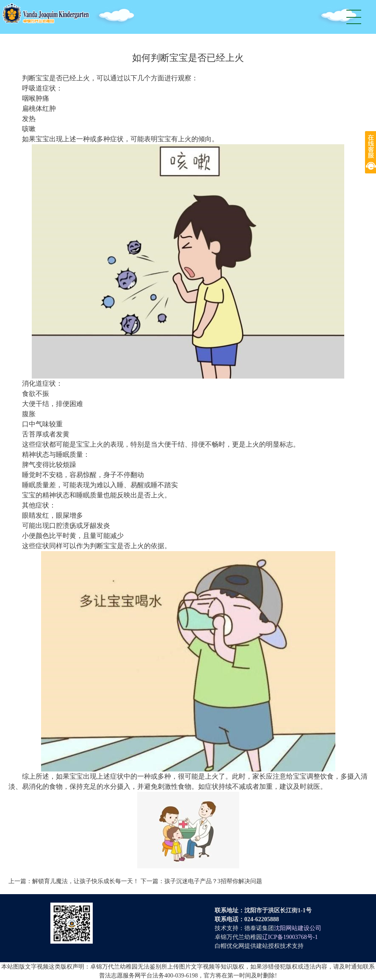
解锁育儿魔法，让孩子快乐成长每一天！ (86, 881)
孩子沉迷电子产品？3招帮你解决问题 (213, 881)
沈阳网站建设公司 (298, 928)
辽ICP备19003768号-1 (290, 937)
